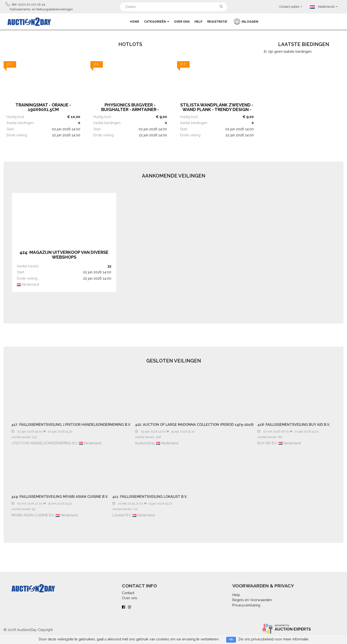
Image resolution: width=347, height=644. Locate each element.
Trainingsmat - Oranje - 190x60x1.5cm (43, 107)
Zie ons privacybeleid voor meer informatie (273, 639)
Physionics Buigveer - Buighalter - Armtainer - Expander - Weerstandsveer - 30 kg (130, 112)
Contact (128, 593)
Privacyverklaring (246, 605)
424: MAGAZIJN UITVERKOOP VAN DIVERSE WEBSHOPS (64, 255)
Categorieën (157, 22)
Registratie (217, 22)
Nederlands (322, 7)
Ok (231, 640)
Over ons (182, 22)
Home (135, 22)
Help (198, 22)
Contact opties (289, 7)
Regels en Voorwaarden (252, 600)
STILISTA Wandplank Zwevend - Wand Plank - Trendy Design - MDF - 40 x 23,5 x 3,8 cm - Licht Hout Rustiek (217, 112)
